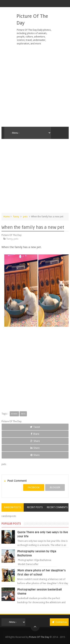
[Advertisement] (35, 86)
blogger (55, 487)
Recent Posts (35, 507)
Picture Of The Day (39, 637)
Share (35, 434)
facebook (34, 487)
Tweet (35, 427)
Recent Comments (57, 507)
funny (16, 217)
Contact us (59, 622)
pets (25, 217)
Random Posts (13, 507)
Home (7, 217)
